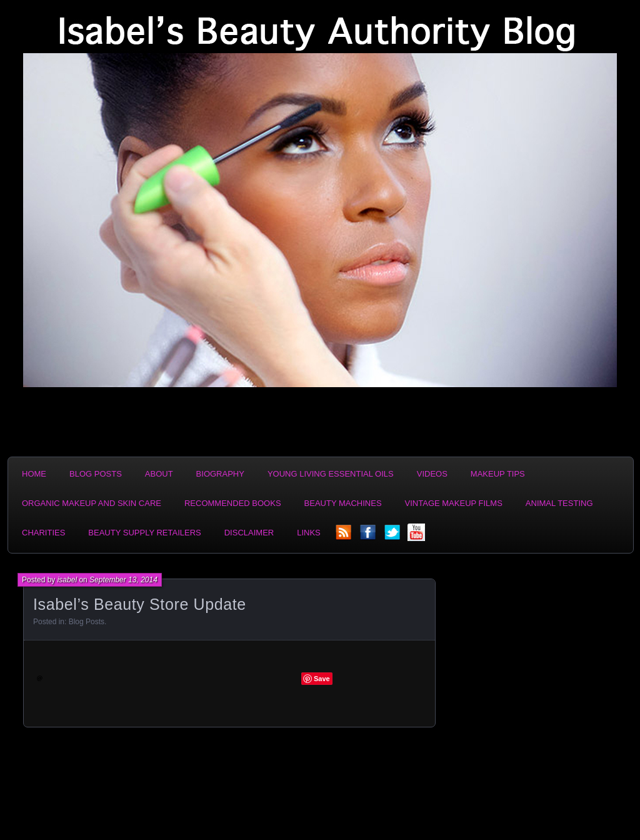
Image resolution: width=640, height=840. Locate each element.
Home (34, 474)
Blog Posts (96, 474)
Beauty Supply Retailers (144, 533)
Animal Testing (559, 503)
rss (344, 536)
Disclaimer (249, 533)
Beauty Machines (343, 503)
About (159, 474)
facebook (369, 536)
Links (309, 533)
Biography (220, 474)
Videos (432, 474)
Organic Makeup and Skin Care (92, 503)
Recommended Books (233, 503)
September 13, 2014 (123, 580)
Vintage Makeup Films (454, 503)
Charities (43, 533)
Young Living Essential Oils (331, 474)
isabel (67, 580)
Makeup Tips (498, 474)
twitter (393, 536)
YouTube (417, 536)
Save (322, 679)
